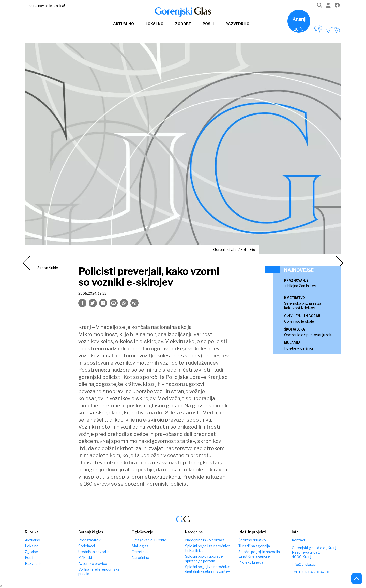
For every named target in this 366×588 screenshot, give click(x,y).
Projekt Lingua (251, 562)
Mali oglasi (141, 546)
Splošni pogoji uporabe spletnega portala (204, 559)
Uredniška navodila (94, 552)
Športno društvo (252, 540)
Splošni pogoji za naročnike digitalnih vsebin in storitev (208, 569)
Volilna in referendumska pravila (99, 572)
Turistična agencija (254, 546)
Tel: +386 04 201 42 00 (311, 572)
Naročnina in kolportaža (205, 540)
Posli (208, 24)
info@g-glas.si (304, 564)
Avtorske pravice (93, 563)
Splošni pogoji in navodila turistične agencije (259, 554)
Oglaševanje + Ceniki (149, 540)
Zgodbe (183, 24)
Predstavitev (89, 540)
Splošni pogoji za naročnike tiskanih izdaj (208, 548)
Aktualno (124, 24)
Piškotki (85, 558)
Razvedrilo (237, 24)
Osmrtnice (141, 552)
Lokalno (155, 24)
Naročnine (140, 558)
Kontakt (299, 540)
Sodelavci (87, 546)
